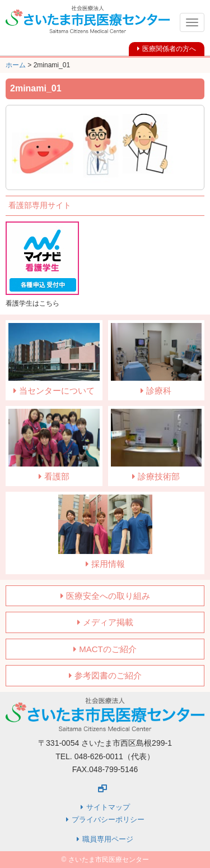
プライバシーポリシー (108, 819)
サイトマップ (108, 807)
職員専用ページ (108, 839)
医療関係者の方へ (169, 49)
